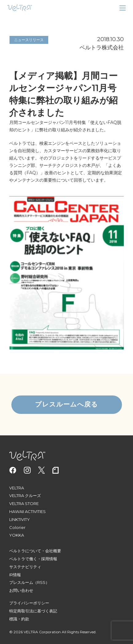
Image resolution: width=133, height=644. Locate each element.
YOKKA (17, 535)
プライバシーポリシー (29, 603)
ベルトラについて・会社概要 (35, 551)
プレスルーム (21, 582)
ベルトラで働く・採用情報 (33, 559)
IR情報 (15, 575)
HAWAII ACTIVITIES (27, 511)
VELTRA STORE (24, 503)
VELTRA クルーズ (25, 496)
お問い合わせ (21, 590)
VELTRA (17, 488)
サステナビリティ (25, 567)
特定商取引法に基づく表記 (33, 611)
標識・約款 (19, 619)
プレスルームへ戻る (66, 404)
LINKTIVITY (20, 519)
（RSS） (41, 582)
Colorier (17, 527)
